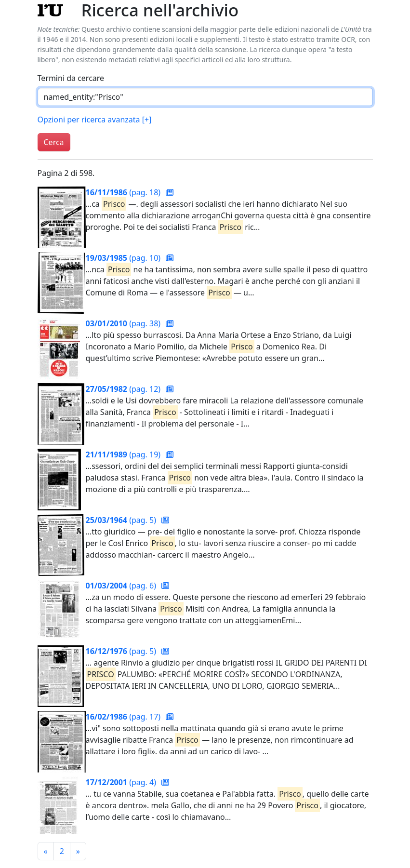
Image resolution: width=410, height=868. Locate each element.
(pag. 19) (124, 454)
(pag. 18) (124, 192)
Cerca (54, 142)
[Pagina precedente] (46, 851)
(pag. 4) (122, 782)
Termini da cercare (71, 78)
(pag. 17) (124, 717)
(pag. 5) (122, 520)
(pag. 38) (124, 323)
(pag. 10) (124, 258)
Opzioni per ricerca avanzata (95, 120)
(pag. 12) (124, 389)
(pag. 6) (122, 586)
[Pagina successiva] (78, 851)
